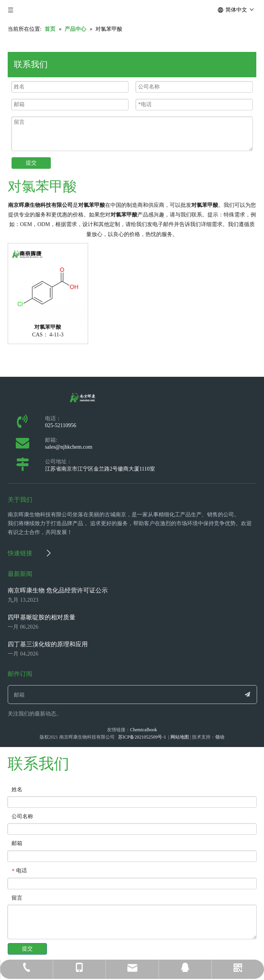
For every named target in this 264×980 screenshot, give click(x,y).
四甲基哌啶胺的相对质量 (42, 617)
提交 (31, 163)
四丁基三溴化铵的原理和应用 (48, 644)
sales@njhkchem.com (69, 447)
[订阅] (247, 695)
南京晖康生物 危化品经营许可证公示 (58, 590)
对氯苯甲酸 (48, 327)
